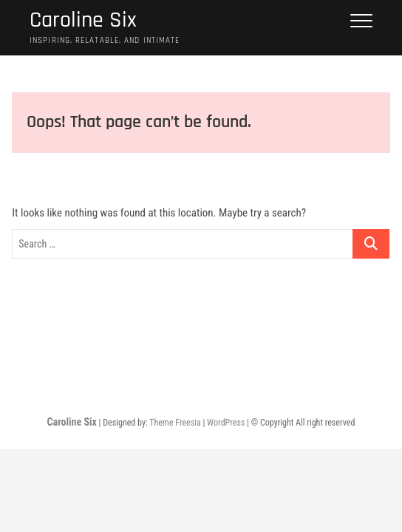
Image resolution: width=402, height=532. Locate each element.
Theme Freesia (175, 423)
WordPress (226, 423)
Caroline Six (83, 20)
